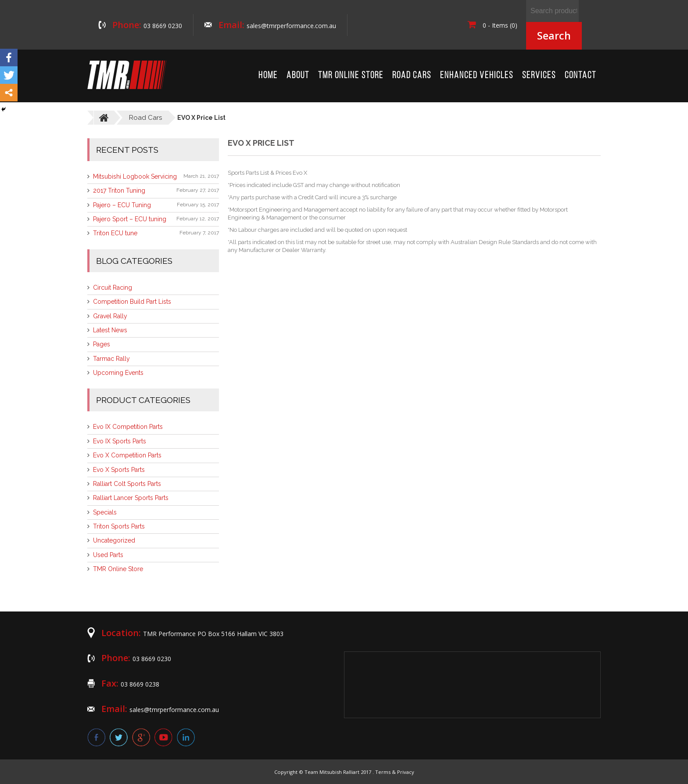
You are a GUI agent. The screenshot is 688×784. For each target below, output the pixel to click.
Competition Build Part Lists (132, 302)
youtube (163, 737)
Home (268, 76)
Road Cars (412, 76)
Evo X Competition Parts (127, 455)
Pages (102, 344)
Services (539, 76)
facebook (96, 737)
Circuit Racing (113, 288)
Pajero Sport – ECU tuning (130, 219)
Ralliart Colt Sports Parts (127, 484)
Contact (580, 76)
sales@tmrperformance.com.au (291, 26)
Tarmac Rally (111, 359)
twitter (119, 737)
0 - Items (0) (493, 25)
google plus (141, 737)
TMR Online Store (351, 76)
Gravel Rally (110, 316)
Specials (105, 512)
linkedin (186, 737)
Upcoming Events (118, 373)
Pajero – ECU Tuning (122, 205)
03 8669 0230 (163, 26)
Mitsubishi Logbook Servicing (135, 176)
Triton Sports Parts (119, 526)
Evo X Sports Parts (119, 470)
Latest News (110, 330)
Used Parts (108, 555)
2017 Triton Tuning (119, 191)
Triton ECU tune (115, 233)
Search (554, 36)
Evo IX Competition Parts (128, 427)
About (298, 76)
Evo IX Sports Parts (120, 441)
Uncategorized (114, 540)
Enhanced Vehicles (477, 76)
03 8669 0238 (140, 684)
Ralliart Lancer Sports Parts (131, 498)
